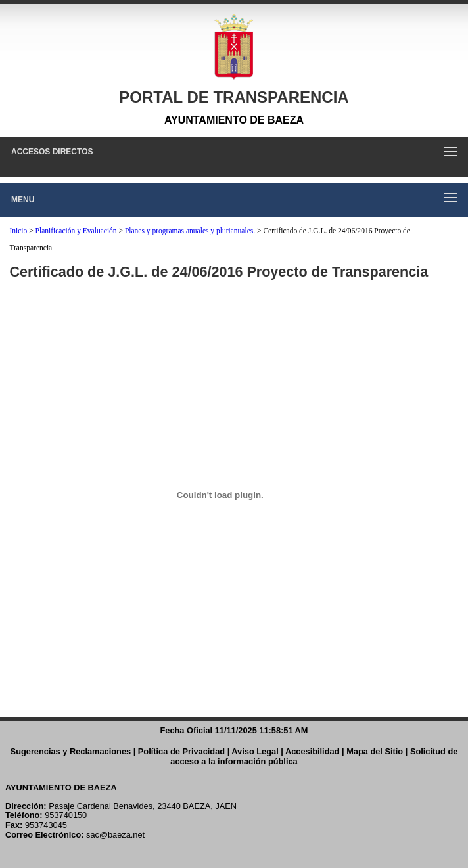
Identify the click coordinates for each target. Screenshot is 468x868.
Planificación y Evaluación (76, 231)
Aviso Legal (255, 751)
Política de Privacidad (181, 751)
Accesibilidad (313, 751)
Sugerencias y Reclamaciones (71, 751)
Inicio (18, 231)
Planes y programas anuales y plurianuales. (190, 231)
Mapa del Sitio (375, 751)
